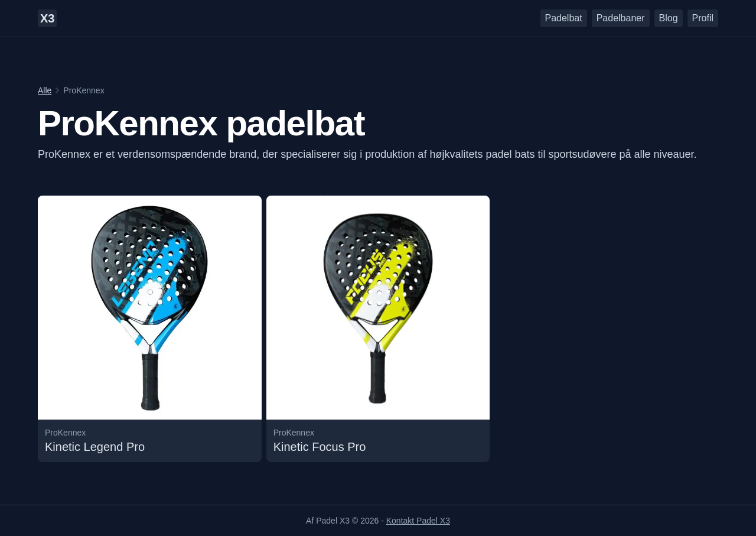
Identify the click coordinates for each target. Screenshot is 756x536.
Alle (45, 90)
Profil (703, 18)
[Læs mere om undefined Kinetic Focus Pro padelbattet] (378, 329)
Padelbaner (621, 18)
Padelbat (564, 18)
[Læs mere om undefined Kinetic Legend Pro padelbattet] (150, 329)
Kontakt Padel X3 (418, 521)
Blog (669, 18)
